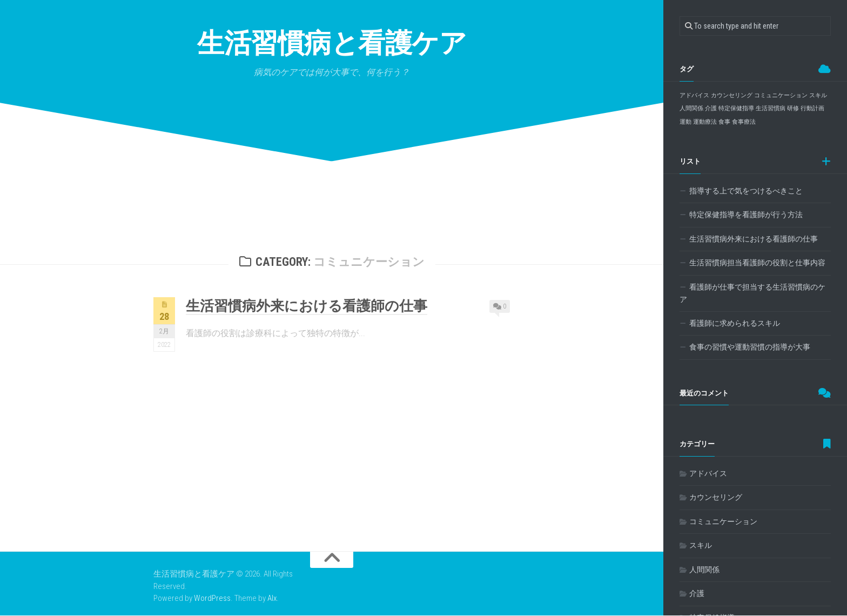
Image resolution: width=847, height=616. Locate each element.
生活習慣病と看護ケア (332, 43)
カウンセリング (716, 497)
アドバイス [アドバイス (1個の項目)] (694, 95)
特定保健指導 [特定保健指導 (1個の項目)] (736, 108)
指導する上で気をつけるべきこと (746, 191)
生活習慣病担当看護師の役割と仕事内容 (757, 263)
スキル (701, 545)
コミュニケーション (723, 521)
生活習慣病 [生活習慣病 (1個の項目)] (771, 108)
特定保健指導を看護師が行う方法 (746, 215)
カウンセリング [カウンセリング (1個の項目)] (732, 95)
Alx (272, 599)
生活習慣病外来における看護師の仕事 (307, 306)
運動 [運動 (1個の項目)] (685, 122)
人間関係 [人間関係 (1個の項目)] (691, 108)
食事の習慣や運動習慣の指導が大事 (750, 347)
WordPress (212, 599)
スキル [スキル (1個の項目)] (818, 95)
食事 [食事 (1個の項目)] (724, 122)
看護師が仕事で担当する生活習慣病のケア (752, 293)
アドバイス (708, 473)
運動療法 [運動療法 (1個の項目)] (705, 122)
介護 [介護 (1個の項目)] (711, 108)
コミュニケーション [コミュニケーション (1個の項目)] (781, 95)
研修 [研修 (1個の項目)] (793, 108)
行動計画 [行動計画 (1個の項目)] (812, 108)
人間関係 (704, 570)
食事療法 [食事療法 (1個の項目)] (744, 122)
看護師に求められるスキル (735, 323)
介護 (697, 593)
